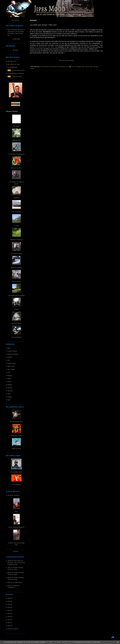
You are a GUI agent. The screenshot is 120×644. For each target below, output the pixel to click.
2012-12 (10, 623)
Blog (9, 348)
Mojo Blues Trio (12, 61)
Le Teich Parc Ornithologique (16, 154)
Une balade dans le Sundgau (16, 295)
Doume (10, 586)
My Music (16, 50)
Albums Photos (12, 111)
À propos (16, 551)
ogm (73, 67)
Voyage (10, 397)
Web (9, 400)
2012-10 (10, 626)
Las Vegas (16, 126)
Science (10, 388)
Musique (10, 376)
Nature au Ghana (16, 323)
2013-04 (10, 617)
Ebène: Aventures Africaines (16, 527)
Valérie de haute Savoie (14, 561)
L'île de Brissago (16, 212)
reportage (96, 67)
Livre (9, 372)
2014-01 (10, 610)
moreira (87, 67)
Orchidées (16, 198)
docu (83, 67)
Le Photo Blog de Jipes (18, 70)
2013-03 (10, 620)
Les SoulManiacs (12, 67)
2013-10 (10, 614)
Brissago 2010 (16, 140)
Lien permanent (53, 67)
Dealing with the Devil (16, 436)
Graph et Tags (12, 363)
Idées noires (11, 366)
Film (9, 360)
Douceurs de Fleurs (16, 168)
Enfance (10, 357)
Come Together (16, 485)
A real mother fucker (16, 472)
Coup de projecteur (13, 354)
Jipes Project (11, 369)
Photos (10, 382)
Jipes (9, 568)
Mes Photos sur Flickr (14, 64)
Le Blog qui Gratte (17, 76)
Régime (10, 385)
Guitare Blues (16, 39)
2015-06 (10, 601)
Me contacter (16, 20)
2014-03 (10, 607)
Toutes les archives (13, 629)
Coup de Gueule (12, 351)
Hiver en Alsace (16, 281)
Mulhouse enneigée (16, 267)
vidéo (91, 67)
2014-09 (10, 604)
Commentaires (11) (63, 67)
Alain (9, 582)
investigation (78, 67)
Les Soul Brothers (16, 337)
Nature (10, 379)
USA (9, 394)
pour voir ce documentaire (66, 60)
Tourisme (10, 391)
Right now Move (16, 449)
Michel (9, 573)
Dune (16, 512)
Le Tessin (16, 226)
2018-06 (10, 598)
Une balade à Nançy (16, 254)
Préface (16, 309)
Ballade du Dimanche (16, 240)
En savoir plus (96, 642)
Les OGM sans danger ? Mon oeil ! (43, 25)
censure (32, 68)
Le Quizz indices (18, 582)
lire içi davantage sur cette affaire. (45, 47)
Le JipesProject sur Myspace (16, 73)
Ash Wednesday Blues (16, 422)
